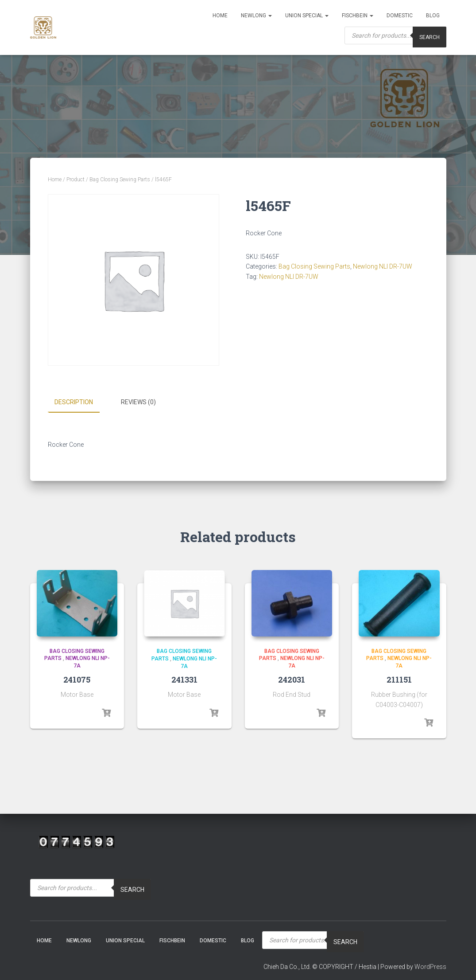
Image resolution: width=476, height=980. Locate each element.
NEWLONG (256, 16)
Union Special (307, 16)
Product (75, 180)
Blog (433, 16)
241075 (77, 679)
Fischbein (358, 16)
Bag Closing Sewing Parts (120, 180)
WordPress (430, 967)
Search (132, 889)
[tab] (80, 402)
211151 (399, 679)
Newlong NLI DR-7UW (383, 266)
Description (74, 402)
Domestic (400, 16)
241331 (184, 679)
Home (220, 16)
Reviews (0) (138, 402)
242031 (292, 679)
